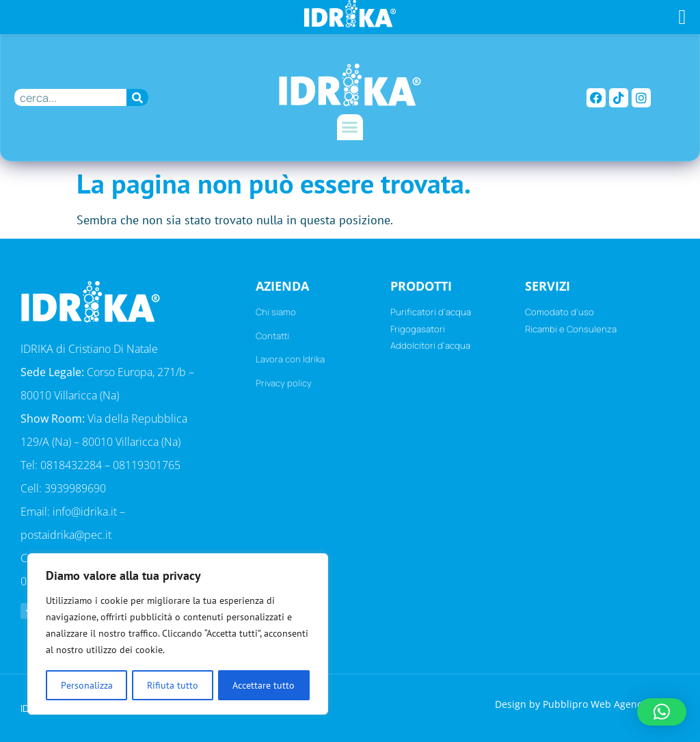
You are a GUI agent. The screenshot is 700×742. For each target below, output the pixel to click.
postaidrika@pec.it (66, 535)
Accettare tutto (264, 685)
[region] (178, 635)
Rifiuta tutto (173, 685)
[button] (350, 127)
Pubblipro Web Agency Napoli (611, 703)
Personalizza (86, 685)
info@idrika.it (85, 512)
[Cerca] (138, 97)
